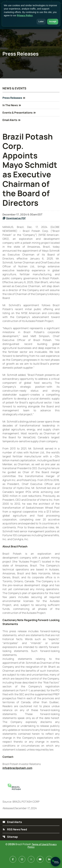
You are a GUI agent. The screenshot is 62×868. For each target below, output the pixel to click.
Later (41, 21)
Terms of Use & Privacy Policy (42, 846)
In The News (10, 105)
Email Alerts (10, 120)
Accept (53, 21)
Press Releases (12, 98)
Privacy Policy (25, 15)
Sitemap (10, 837)
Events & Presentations (18, 113)
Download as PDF (14, 218)
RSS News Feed (15, 829)
